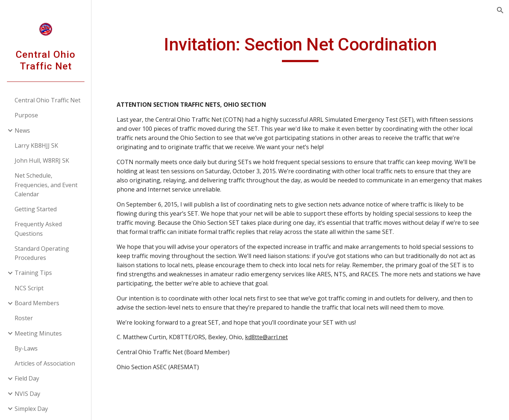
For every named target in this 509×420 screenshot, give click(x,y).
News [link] (22, 130)
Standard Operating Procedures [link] (42, 253)
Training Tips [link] (33, 273)
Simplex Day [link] (31, 409)
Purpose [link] (26, 115)
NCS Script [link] (29, 288)
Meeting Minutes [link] (38, 333)
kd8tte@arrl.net (266, 337)
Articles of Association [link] (45, 363)
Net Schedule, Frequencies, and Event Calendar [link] (46, 185)
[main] (300, 48)
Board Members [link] (37, 303)
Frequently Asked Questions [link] (38, 229)
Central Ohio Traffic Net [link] (48, 100)
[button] (500, 10)
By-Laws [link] (26, 348)
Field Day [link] (27, 378)
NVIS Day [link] (27, 394)
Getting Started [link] (36, 209)
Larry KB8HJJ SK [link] (36, 145)
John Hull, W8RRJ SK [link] (42, 160)
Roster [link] (24, 318)
